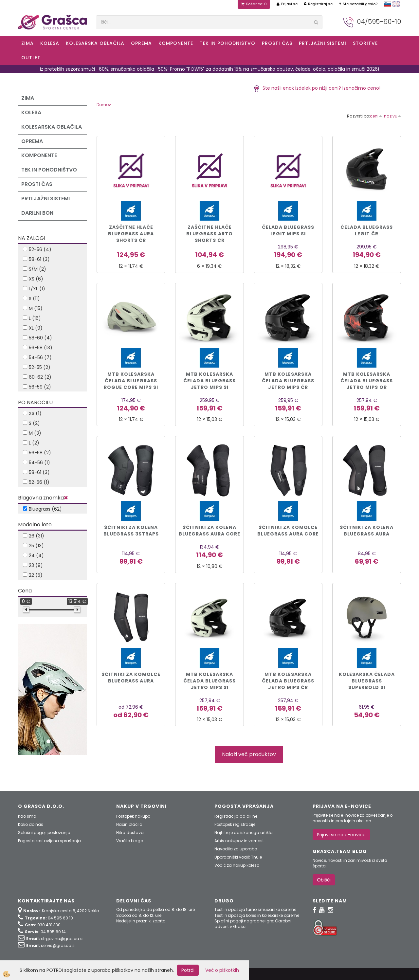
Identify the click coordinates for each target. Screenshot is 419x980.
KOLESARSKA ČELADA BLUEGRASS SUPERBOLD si (367, 681)
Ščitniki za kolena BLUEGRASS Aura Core (209, 531)
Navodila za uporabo (236, 849)
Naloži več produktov (249, 754)
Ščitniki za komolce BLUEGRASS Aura (131, 678)
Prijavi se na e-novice (341, 835)
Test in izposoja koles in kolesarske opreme (257, 915)
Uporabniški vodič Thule (238, 857)
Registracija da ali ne (236, 816)
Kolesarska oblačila (95, 43)
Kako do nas (31, 824)
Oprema (141, 43)
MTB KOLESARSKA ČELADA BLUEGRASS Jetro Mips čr (288, 681)
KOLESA (50, 43)
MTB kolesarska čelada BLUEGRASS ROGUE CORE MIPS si (131, 381)
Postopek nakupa (133, 816)
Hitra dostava (130, 833)
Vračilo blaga (130, 841)
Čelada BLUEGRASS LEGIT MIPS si (288, 230)
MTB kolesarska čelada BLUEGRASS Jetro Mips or (367, 381)
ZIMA (27, 43)
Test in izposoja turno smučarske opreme (255, 909)
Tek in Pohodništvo (228, 43)
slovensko (388, 4)
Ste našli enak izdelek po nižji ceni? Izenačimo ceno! (317, 88)
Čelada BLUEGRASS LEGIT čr (367, 230)
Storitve (365, 43)
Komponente (176, 43)
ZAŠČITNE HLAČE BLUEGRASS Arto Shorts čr (209, 234)
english (396, 4)
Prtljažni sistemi (323, 43)
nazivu (392, 116)
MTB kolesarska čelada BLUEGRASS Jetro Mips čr (288, 381)
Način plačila (129, 824)
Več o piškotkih (222, 970)
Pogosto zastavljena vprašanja (49, 841)
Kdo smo (27, 816)
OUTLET (31, 58)
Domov (104, 105)
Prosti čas (277, 43)
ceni (376, 116)
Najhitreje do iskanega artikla (244, 833)
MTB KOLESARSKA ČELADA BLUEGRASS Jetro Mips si (209, 681)
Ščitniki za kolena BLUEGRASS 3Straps (131, 531)
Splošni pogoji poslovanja (44, 833)
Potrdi (188, 970)
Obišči (324, 880)
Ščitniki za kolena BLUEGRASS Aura (367, 531)
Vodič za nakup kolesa (237, 865)
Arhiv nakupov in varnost (239, 841)
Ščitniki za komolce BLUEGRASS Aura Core (288, 531)
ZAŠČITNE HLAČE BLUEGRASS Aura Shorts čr (131, 234)
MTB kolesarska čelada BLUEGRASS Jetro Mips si (209, 381)
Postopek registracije (235, 824)
